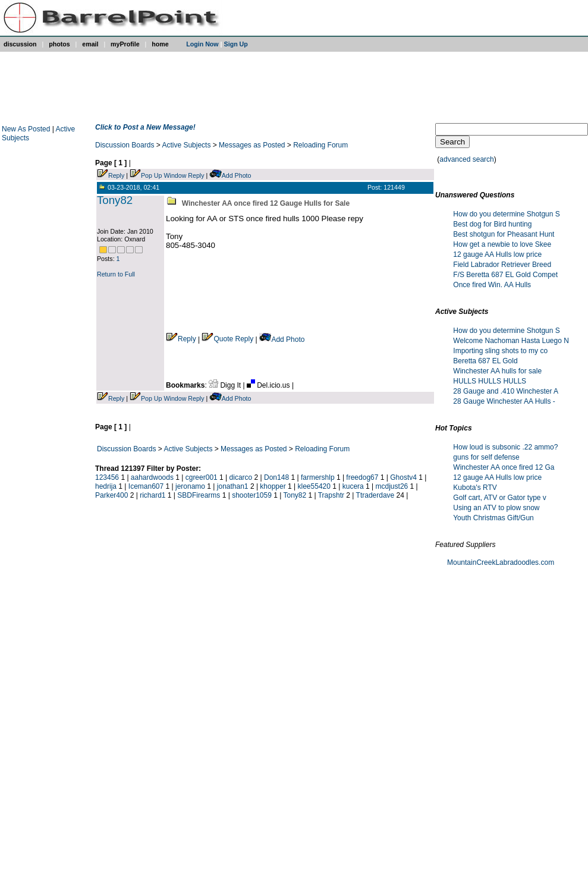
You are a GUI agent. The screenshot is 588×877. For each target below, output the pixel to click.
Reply (116, 175)
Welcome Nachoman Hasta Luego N (511, 341)
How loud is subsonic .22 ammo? (505, 447)
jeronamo (190, 486)
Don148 (276, 477)
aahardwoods (152, 477)
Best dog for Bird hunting (492, 224)
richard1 (152, 495)
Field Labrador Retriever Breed (502, 265)
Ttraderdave (375, 495)
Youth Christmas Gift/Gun (493, 518)
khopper (273, 486)
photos (59, 44)
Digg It (226, 385)
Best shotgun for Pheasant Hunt (504, 234)
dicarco (241, 477)
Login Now (202, 44)
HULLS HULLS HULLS (490, 381)
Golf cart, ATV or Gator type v (500, 498)
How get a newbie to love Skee (502, 244)
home (160, 44)
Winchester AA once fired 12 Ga (504, 467)
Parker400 (111, 495)
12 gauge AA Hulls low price (497, 254)
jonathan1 (233, 486)
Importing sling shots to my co (500, 351)
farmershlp (318, 477)
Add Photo (237, 175)
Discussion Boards (125, 145)
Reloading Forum (320, 145)
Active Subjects (187, 145)
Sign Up (236, 44)
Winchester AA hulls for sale (497, 371)
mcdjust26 (392, 486)
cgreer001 (202, 477)
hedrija (106, 486)
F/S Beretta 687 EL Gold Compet (505, 275)
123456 (107, 477)
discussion (20, 44)
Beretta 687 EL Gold (485, 361)
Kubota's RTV (475, 488)
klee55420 (314, 486)
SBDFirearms (199, 495)
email (90, 44)
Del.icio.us (269, 385)
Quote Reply (227, 339)
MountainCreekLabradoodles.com (501, 562)
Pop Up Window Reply (173, 175)
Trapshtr (331, 495)
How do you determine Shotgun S (506, 214)
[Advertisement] (292, 87)
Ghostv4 (403, 477)
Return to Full (116, 274)
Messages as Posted (252, 145)
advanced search (466, 159)
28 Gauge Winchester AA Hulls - (504, 401)
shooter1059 (252, 495)
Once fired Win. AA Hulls (492, 285)
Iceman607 (146, 486)
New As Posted (27, 129)
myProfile (125, 44)
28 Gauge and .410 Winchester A (506, 391)
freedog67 (362, 477)
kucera (353, 486)
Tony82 (115, 200)
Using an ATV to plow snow (496, 508)
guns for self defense (486, 457)
